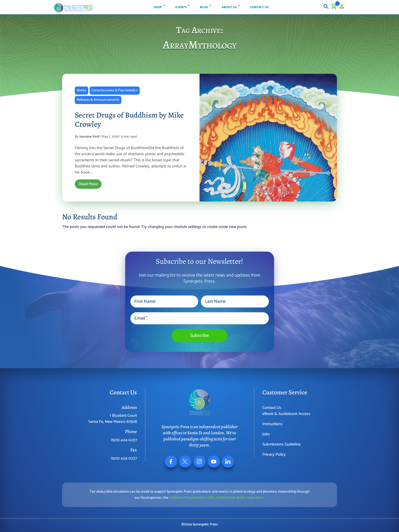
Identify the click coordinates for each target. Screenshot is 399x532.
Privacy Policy (274, 455)
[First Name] (164, 301)
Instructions (272, 424)
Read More (88, 184)
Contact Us (272, 408)
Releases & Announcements (98, 100)
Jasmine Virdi (89, 137)
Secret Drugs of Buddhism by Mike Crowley (129, 120)
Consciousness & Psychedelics (115, 90)
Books (82, 90)
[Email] (200, 318)
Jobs (266, 434)
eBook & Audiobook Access (286, 414)
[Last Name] (235, 301)
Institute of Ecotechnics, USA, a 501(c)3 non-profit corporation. (217, 498)
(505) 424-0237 (124, 440)
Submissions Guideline (282, 444)
